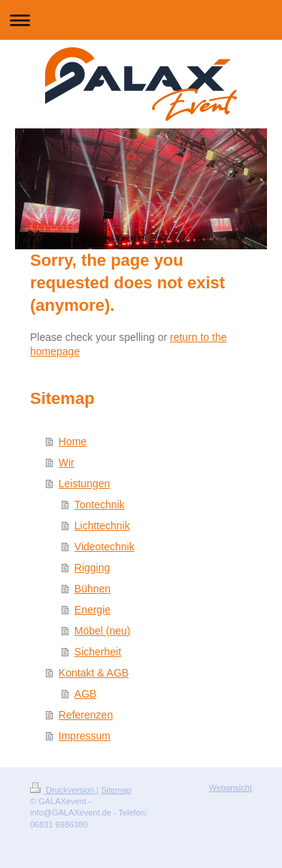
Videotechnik (105, 547)
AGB (86, 694)
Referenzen (86, 715)
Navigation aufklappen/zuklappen (141, 20)
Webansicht (230, 788)
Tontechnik (100, 505)
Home (73, 442)
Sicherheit (98, 652)
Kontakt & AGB (94, 673)
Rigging (92, 568)
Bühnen (92, 589)
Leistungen (85, 484)
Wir (67, 463)
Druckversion (63, 790)
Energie (92, 610)
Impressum (85, 736)
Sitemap (116, 790)
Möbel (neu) (103, 631)
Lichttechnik (102, 526)
